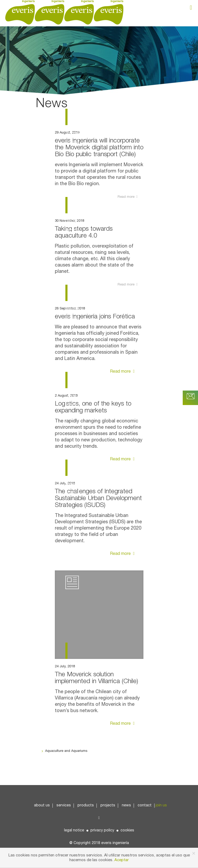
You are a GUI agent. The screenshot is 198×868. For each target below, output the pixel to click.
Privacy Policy (102, 830)
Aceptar (122, 860)
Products (86, 805)
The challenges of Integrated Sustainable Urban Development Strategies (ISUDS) (98, 499)
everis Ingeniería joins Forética (95, 317)
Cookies (127, 830)
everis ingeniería (115, 843)
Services (64, 805)
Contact (145, 805)
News (126, 805)
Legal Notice (74, 830)
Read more (123, 372)
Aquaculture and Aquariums (66, 751)
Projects (108, 805)
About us (42, 805)
